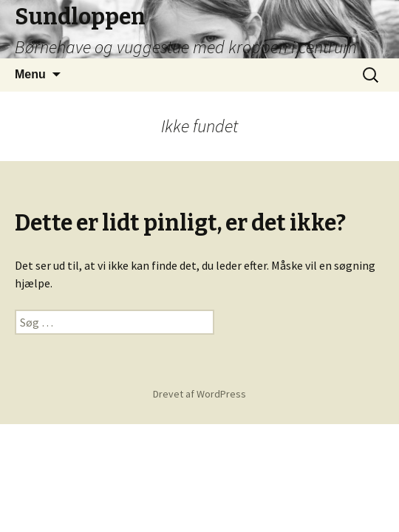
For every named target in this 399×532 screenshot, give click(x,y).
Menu (30, 74)
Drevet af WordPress (199, 394)
